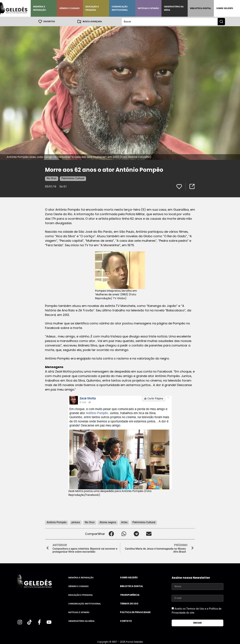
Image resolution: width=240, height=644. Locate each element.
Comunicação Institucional (120, 8)
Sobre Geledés (225, 8)
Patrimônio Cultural (73, 178)
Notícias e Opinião (148, 8)
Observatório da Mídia (174, 8)
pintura (76, 522)
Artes (124, 522)
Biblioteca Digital (201, 8)
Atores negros (108, 522)
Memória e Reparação (39, 8)
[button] (111, 534)
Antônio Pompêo (57, 522)
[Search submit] (221, 21)
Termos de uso (129, 603)
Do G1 (63, 186)
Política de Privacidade (135, 612)
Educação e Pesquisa (92, 8)
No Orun (52, 178)
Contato (126, 621)
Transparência (130, 595)
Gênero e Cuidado (69, 8)
